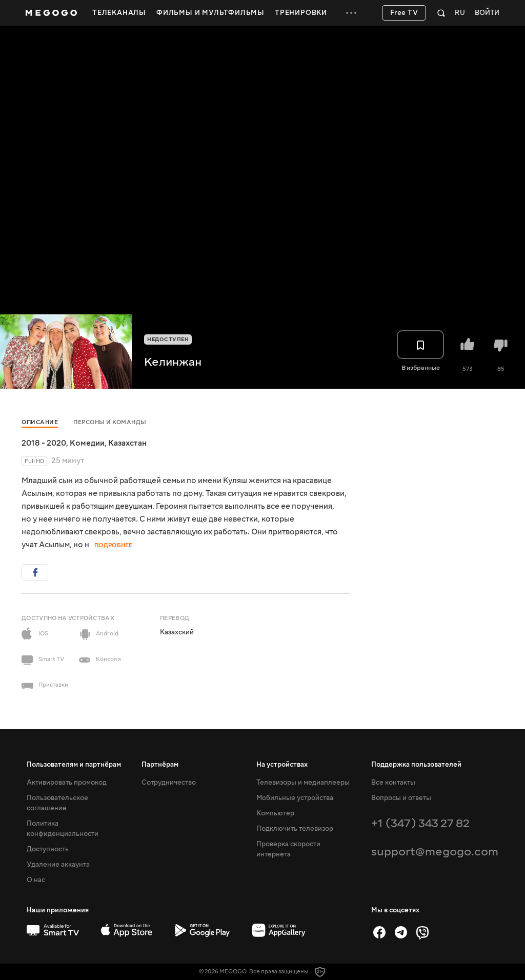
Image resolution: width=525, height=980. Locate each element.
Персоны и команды (110, 422)
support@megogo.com (435, 852)
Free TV (404, 13)
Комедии (87, 443)
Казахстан (127, 443)
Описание (40, 422)
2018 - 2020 (44, 443)
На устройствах (282, 765)
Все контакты (393, 783)
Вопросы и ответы (401, 798)
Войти (487, 13)
